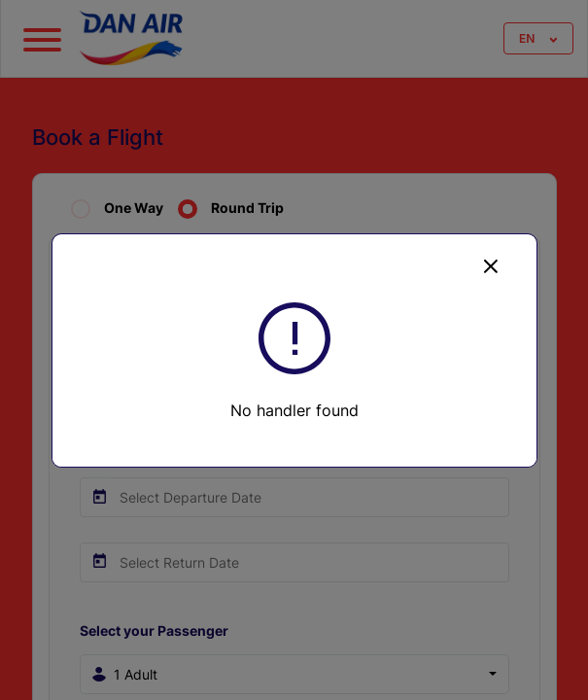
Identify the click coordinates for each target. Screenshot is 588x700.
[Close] (491, 265)
